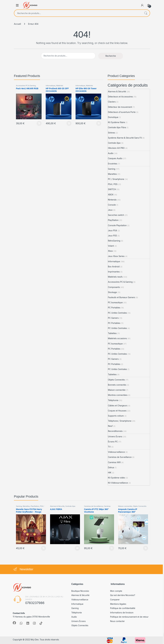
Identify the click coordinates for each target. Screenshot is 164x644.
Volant (111, 246)
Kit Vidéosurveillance (118, 483)
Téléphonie (113, 400)
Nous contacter (117, 621)
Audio (111, 153)
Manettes (112, 174)
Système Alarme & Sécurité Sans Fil (125, 138)
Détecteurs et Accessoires (120, 97)
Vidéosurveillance (116, 452)
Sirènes (111, 133)
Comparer (115, 600)
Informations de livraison (122, 613)
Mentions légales (118, 604)
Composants (114, 287)
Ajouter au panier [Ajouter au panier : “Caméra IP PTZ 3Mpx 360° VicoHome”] (112, 548)
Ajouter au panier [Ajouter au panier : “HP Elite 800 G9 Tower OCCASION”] (99, 123)
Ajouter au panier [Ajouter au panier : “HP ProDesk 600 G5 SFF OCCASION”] (69, 123)
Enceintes (113, 164)
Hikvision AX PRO (116, 148)
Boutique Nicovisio (80, 591)
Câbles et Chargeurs (118, 406)
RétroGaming (114, 241)
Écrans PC (113, 442)
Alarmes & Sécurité (117, 91)
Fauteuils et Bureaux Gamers (122, 297)
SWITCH (112, 189)
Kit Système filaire (116, 122)
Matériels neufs (115, 277)
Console (112, 205)
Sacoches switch (116, 215)
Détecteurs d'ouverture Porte (122, 112)
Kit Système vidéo (116, 478)
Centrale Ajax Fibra (117, 127)
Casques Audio (115, 158)
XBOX (111, 195)
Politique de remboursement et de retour (129, 617)
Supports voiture (116, 416)
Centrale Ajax (114, 143)
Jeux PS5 (112, 236)
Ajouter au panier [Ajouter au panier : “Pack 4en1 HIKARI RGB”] (39, 123)
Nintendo (112, 200)
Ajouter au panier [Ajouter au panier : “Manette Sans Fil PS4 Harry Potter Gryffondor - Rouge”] (43, 548)
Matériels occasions (117, 338)
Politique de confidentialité (123, 608)
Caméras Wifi (114, 462)
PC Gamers (113, 318)
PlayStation (113, 220)
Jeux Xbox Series (116, 256)
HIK (110, 473)
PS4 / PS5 (113, 184)
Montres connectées (118, 395)
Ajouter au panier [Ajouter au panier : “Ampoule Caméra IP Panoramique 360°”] (146, 548)
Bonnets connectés (117, 385)
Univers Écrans (115, 436)
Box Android (114, 267)
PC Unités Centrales (117, 313)
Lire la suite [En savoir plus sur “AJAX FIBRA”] (77, 548)
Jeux (110, 210)
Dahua (111, 467)
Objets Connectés (116, 380)
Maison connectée (117, 390)
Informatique (50, 86)
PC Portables (114, 308)
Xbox (110, 251)
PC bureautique (115, 302)
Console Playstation (117, 225)
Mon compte (116, 591)
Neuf (110, 426)
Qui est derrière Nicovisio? (123, 595)
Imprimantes (114, 272)
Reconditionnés (115, 431)
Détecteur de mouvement (120, 107)
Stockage (112, 292)
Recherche (146, 13)
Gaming (112, 169)
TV (109, 447)
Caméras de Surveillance (120, 457)
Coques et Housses (117, 411)
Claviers (112, 102)
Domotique (113, 117)
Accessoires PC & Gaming (26, 86)
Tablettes (112, 333)
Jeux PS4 (112, 230)
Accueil (17, 24)
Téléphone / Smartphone (120, 421)
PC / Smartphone (116, 179)
